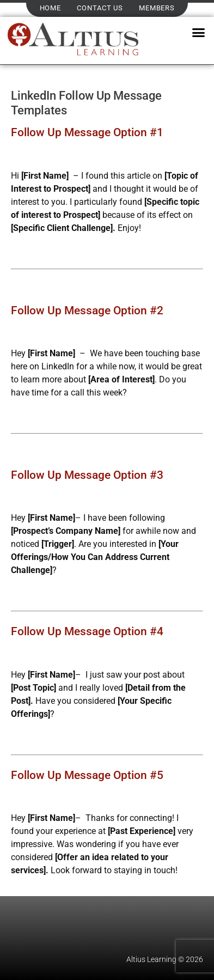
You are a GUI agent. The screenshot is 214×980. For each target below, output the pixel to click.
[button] (198, 33)
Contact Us (100, 8)
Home (50, 8)
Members (157, 8)
